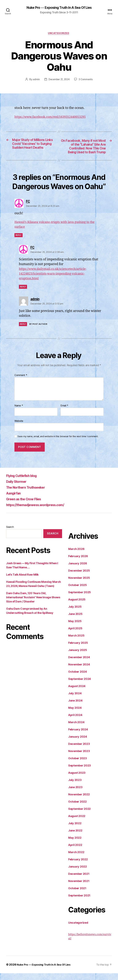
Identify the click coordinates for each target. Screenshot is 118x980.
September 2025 (80, 599)
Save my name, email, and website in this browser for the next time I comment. (58, 443)
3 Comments (86, 80)
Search (10, 534)
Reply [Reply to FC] (19, 242)
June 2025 (75, 621)
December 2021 (79, 881)
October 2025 (78, 592)
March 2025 (76, 642)
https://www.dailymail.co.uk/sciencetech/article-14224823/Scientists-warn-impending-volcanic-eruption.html (56, 281)
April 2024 (75, 722)
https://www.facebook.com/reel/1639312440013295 (53, 118)
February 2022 (78, 866)
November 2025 (79, 585)
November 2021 (79, 888)
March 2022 (76, 859)
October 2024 (78, 678)
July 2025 (75, 613)
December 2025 (79, 577)
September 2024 (80, 686)
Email (64, 412)
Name (19, 412)
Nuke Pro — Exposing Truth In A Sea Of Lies (45, 971)
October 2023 (78, 765)
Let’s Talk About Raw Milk (22, 581)
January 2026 (78, 570)
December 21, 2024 (59, 80)
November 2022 (79, 801)
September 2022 (79, 816)
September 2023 (80, 772)
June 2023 (75, 794)
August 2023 (77, 779)
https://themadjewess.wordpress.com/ (40, 512)
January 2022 (78, 873)
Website (19, 428)
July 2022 (75, 830)
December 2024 (79, 664)
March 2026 (76, 556)
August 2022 (77, 823)
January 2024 (78, 743)
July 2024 (75, 700)
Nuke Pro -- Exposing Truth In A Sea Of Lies (59, 8)
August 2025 (77, 606)
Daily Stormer (18, 488)
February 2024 (78, 736)
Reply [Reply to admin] (23, 331)
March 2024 (76, 729)
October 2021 (77, 895)
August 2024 (77, 693)
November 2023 (79, 758)
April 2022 (75, 852)
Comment (21, 382)
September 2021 (79, 902)
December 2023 (79, 751)
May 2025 (75, 628)
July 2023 (75, 787)
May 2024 (75, 714)
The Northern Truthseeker (29, 494)
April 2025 (75, 635)
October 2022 (77, 808)
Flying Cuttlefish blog (24, 482)
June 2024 (75, 707)
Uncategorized (59, 34)
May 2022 (75, 844)
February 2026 (78, 563)
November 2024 (79, 671)
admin (35, 80)
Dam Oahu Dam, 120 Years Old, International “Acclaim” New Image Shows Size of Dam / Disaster (33, 604)
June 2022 (75, 837)
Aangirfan (15, 500)
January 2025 (78, 657)
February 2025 (78, 650)
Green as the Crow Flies (26, 506)
